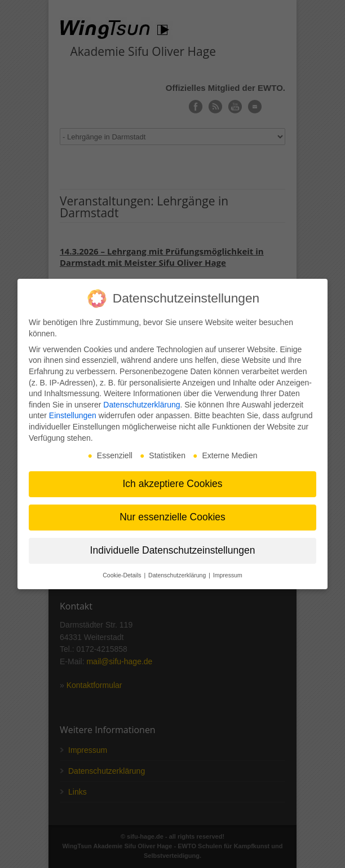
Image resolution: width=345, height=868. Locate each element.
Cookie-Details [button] (123, 575)
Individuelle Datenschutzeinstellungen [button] (173, 550)
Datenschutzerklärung (141, 405)
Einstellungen (73, 415)
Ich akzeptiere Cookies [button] (172, 484)
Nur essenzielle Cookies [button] (172, 517)
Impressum (228, 575)
